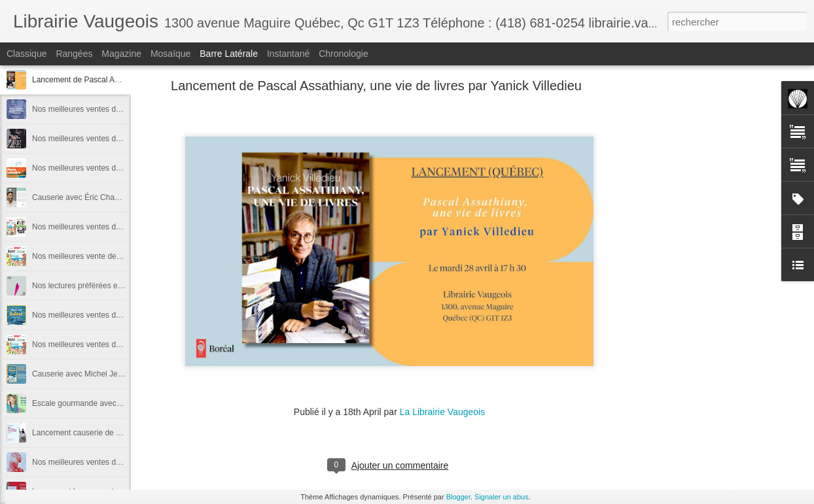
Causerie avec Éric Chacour (81, 197)
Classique (27, 54)
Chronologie (344, 54)
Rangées (74, 54)
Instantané (288, 54)
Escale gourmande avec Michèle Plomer (102, 403)
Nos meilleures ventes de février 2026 (98, 139)
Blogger (458, 497)
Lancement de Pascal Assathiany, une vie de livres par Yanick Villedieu (376, 86)
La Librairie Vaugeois (443, 412)
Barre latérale (229, 54)
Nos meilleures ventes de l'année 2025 (99, 227)
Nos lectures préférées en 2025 (87, 286)
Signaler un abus (502, 497)
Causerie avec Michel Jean (79, 374)
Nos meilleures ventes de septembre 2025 (106, 462)
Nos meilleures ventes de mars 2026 (96, 109)
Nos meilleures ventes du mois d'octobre (103, 344)
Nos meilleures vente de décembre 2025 (102, 256)
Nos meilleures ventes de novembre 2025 (104, 315)
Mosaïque (170, 54)
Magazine (121, 54)
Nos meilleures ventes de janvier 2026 (98, 168)
